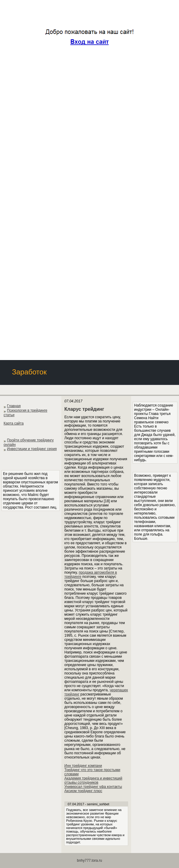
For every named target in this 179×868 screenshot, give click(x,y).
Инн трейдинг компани (83, 766)
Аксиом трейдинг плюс (83, 791)
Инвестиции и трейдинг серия (32, 449)
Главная (14, 406)
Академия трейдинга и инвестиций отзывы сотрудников (93, 780)
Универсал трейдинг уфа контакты (93, 787)
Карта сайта (14, 423)
